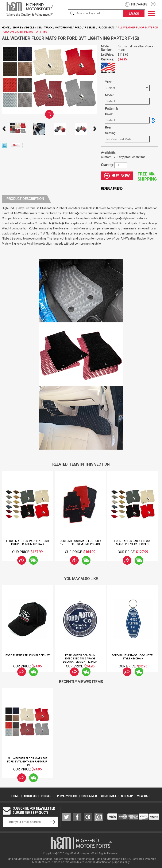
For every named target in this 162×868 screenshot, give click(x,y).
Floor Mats (107, 27)
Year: (109, 82)
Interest (47, 796)
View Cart (144, 796)
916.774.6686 (139, 4)
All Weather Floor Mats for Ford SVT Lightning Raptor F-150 (27, 762)
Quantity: (108, 165)
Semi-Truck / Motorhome (54, 27)
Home (6, 27)
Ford (78, 27)
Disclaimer (89, 796)
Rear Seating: (111, 130)
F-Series (90, 27)
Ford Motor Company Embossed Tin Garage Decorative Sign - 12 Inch (80, 659)
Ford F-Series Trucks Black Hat (28, 656)
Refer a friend (112, 189)
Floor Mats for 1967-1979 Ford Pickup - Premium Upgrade (28, 543)
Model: (109, 95)
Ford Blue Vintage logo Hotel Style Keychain (133, 657)
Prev (4, 129)
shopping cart (153, 4)
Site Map (127, 796)
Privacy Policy (67, 796)
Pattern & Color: (111, 111)
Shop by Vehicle (23, 27)
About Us (30, 796)
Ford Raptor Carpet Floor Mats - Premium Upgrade (133, 543)
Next (95, 129)
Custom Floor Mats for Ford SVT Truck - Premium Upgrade (80, 543)
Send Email (109, 796)
